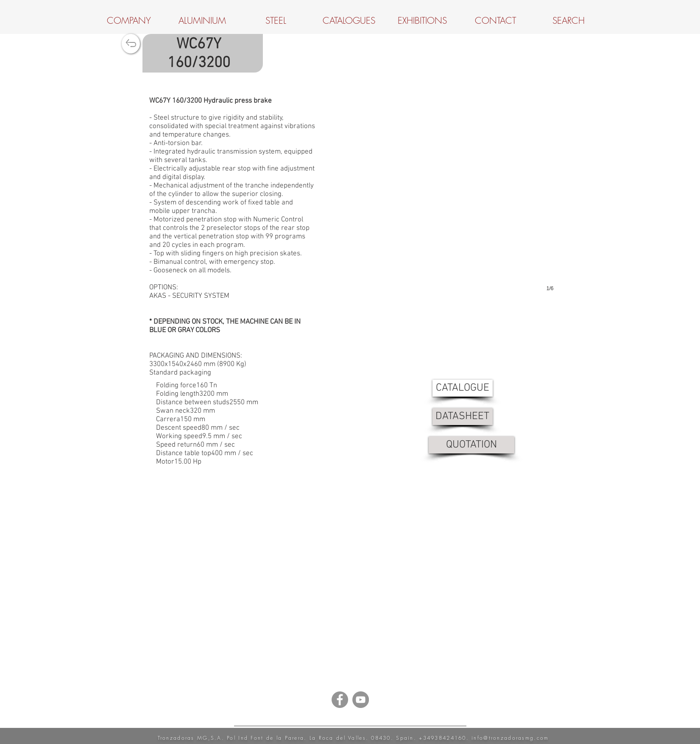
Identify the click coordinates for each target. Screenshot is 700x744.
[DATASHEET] (463, 417)
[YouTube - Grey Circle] (361, 700)
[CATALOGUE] (463, 388)
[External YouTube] (350, 584)
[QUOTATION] (471, 445)
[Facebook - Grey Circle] (340, 700)
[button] (442, 201)
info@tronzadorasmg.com (510, 738)
